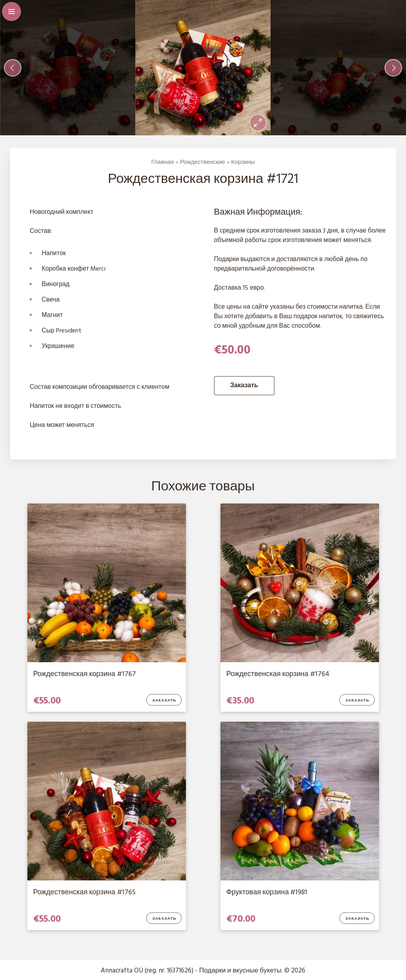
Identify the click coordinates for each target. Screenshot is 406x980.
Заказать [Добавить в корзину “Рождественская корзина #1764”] (357, 701)
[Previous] (13, 68)
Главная (163, 162)
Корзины (243, 162)
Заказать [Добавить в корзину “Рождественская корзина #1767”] (164, 701)
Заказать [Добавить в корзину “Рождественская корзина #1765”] (164, 919)
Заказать (244, 386)
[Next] (393, 68)
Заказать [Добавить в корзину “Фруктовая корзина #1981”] (357, 919)
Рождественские (203, 162)
